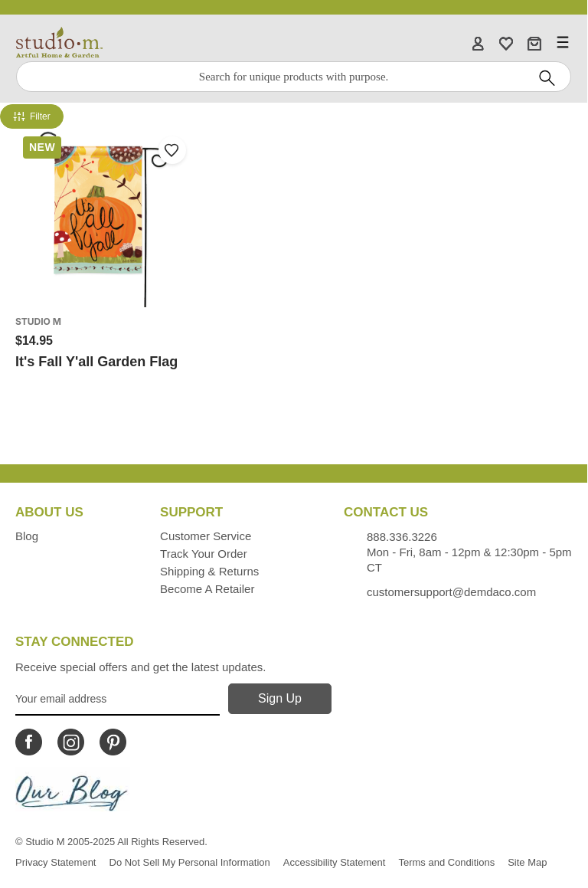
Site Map (527, 862)
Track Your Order (204, 554)
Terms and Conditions (446, 862)
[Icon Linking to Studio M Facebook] (29, 742)
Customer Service (206, 536)
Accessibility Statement (335, 862)
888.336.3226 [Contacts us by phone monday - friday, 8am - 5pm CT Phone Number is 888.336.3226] (402, 537)
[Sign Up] (280, 699)
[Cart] (534, 43)
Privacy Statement (56, 862)
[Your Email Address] (118, 700)
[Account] (478, 43)
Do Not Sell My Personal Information (190, 862)
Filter (32, 116)
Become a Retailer (207, 589)
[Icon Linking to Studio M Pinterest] (113, 742)
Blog (27, 536)
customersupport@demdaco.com (451, 592)
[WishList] (506, 43)
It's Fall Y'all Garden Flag (96, 362)
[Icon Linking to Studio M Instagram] (71, 742)
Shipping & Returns (209, 571)
